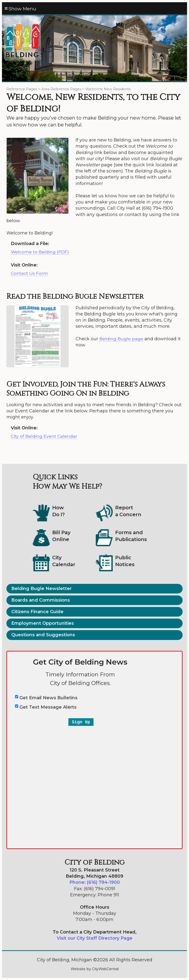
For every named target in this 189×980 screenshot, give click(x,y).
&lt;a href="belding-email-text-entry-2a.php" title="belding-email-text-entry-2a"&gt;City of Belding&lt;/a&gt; (94, 751)
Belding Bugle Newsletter (41, 589)
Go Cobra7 (17, 958)
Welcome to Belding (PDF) (40, 252)
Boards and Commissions (41, 600)
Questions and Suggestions (43, 635)
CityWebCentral (105, 969)
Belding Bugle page (121, 339)
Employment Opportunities (43, 623)
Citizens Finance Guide (37, 612)
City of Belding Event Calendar (45, 436)
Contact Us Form (30, 274)
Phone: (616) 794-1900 (94, 883)
